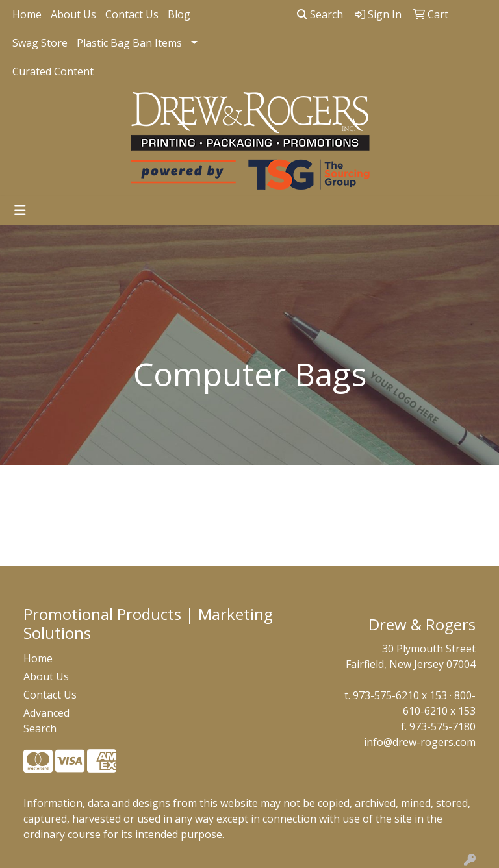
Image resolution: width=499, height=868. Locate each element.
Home (27, 14)
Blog (179, 14)
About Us (73, 14)
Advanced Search (46, 721)
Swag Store (40, 43)
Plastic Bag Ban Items (129, 43)
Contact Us (132, 14)
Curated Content (53, 71)
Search (320, 14)
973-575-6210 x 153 (400, 695)
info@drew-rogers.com (420, 742)
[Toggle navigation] (20, 210)
